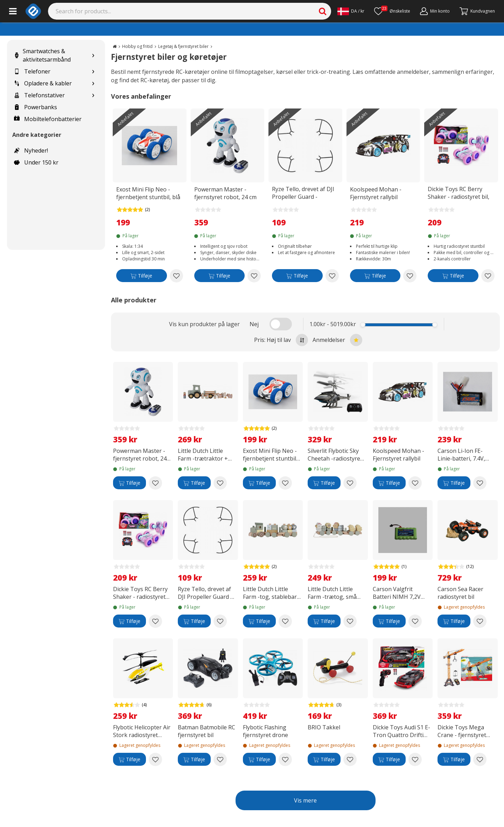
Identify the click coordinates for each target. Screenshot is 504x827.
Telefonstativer (39, 95)
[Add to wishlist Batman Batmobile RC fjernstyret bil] (220, 759)
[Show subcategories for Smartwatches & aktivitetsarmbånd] (93, 55)
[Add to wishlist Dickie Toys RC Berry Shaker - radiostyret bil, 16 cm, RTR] (488, 276)
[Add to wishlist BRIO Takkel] (350, 759)
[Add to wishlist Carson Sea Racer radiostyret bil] (480, 621)
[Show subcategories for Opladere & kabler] (93, 83)
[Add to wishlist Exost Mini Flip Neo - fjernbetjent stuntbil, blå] (176, 276)
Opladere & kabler (43, 83)
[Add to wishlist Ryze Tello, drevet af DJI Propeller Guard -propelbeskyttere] (332, 276)
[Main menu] (13, 11)
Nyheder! (31, 150)
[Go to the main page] (115, 46)
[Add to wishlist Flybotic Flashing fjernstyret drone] (285, 759)
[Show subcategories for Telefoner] (93, 72)
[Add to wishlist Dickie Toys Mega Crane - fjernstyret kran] (480, 759)
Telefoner (32, 71)
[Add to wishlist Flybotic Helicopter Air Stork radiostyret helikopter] (155, 759)
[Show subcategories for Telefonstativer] (93, 95)
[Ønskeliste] (392, 11)
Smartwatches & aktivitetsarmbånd (42, 55)
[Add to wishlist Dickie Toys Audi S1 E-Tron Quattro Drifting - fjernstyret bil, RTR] (415, 759)
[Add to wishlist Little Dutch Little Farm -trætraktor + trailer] (220, 483)
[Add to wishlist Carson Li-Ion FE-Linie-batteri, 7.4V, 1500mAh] (480, 483)
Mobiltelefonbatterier (48, 119)
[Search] (190, 11)
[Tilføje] (142, 277)
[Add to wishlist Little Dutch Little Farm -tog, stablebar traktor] (285, 621)
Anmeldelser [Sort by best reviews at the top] (337, 340)
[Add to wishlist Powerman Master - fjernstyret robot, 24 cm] (254, 276)
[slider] (363, 325)
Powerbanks (36, 107)
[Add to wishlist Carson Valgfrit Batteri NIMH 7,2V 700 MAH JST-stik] (415, 621)
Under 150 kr (36, 162)
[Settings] (351, 11)
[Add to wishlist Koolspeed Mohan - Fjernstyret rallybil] (410, 276)
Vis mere (305, 800)
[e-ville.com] (33, 11)
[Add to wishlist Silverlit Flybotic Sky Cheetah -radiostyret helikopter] (350, 483)
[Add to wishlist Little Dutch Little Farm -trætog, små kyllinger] (350, 621)
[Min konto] (435, 11)
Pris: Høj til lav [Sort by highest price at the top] (281, 340)
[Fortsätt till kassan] (477, 11)
